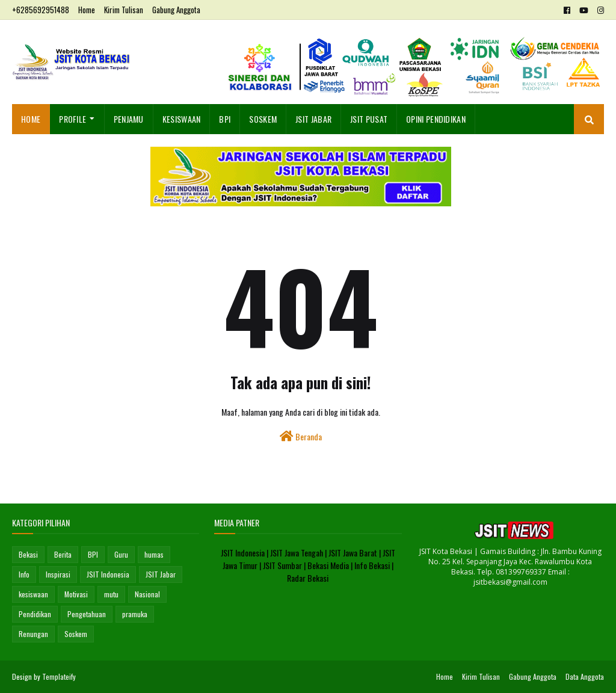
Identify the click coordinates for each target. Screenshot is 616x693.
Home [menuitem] (31, 119)
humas (154, 554)
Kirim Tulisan (124, 10)
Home (87, 10)
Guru (121, 554)
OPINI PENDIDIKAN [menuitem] (436, 119)
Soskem (76, 634)
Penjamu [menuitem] (129, 119)
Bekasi (28, 554)
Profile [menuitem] (72, 119)
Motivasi (76, 594)
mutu (111, 594)
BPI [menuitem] (225, 119)
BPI (93, 554)
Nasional (147, 594)
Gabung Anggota (176, 10)
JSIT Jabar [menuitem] (313, 119)
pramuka (135, 614)
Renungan (33, 634)
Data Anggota (585, 676)
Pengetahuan (87, 614)
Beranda (301, 436)
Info (24, 574)
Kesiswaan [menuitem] (182, 119)
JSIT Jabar (161, 574)
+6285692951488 (41, 10)
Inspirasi (58, 574)
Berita (63, 554)
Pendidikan (35, 614)
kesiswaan (33, 594)
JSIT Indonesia (108, 574)
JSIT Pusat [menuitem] (369, 119)
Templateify (59, 676)
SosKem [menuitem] (263, 119)
